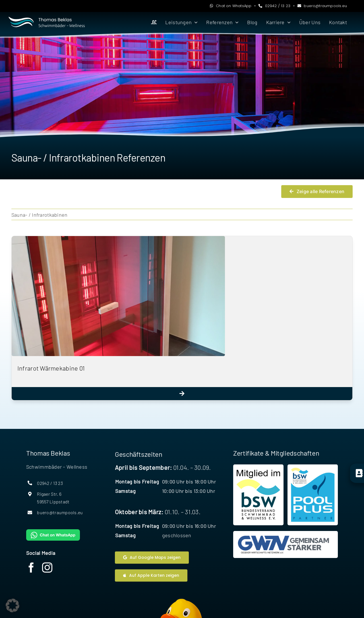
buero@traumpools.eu (322, 6)
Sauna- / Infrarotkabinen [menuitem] (39, 215)
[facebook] (31, 568)
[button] (13, 605)
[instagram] (47, 568)
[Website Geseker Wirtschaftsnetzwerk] (286, 544)
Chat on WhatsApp (231, 6)
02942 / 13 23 (274, 6)
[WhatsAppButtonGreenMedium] (53, 532)
